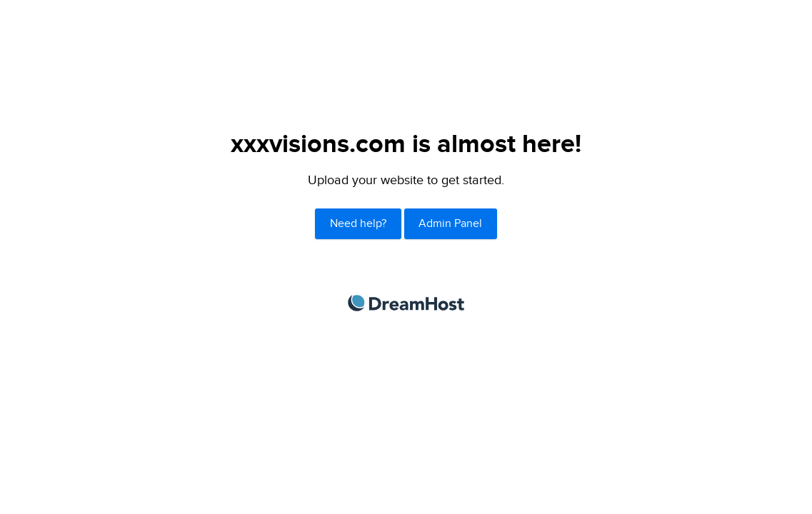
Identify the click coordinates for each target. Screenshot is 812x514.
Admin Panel (450, 224)
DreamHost (406, 303)
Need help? (358, 224)
